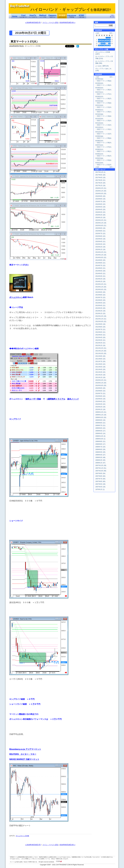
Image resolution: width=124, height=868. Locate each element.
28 (104, 45)
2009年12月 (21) (101, 412)
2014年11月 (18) (101, 255)
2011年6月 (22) (100, 364)
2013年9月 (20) (100, 292)
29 (107, 45)
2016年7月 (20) (100, 202)
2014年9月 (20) (100, 260)
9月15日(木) (99, 119)
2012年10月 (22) (101, 321)
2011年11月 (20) (101, 351)
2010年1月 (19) (100, 409)
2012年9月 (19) (100, 324)
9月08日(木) (99, 141)
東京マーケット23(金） (105, 103)
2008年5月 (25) (100, 452)
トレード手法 (43, 16)
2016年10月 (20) (101, 194)
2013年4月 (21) (100, 305)
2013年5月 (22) (100, 303)
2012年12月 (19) (101, 316)
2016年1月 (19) (100, 218)
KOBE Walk (81, 16)
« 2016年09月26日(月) (33, 22)
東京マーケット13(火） (105, 129)
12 (99, 42)
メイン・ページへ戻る (50, 22)
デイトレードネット (15, 16)
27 (102, 45)
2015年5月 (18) (100, 239)
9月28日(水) (99, 88)
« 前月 (97, 33)
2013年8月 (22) (100, 295)
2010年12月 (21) (101, 380)
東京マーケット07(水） (105, 147)
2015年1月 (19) (100, 250)
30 (109, 45)
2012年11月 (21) (101, 319)
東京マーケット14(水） (105, 125)
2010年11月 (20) (101, 383)
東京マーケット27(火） (25, 42)
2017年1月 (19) (100, 186)
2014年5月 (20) (100, 271)
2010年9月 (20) (100, 388)
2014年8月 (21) (100, 263)
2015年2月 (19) (100, 247)
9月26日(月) (99, 97)
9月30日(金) (99, 79)
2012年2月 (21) (100, 343)
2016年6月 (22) (100, 204)
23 (109, 44)
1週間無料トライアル (56, 399)
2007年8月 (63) (100, 476)
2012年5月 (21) (100, 335)
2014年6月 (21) (100, 268)
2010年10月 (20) (101, 385)
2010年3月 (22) (100, 404)
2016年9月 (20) (100, 196)
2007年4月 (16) (100, 487)
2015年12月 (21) (101, 220)
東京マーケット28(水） (105, 90)
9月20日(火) (99, 110)
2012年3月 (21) (100, 340)
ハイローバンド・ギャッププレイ (71, 9)
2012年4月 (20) (100, 337)
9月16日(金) (99, 114)
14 (104, 42)
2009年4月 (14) (100, 433)
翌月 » (111, 33)
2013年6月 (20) (100, 300)
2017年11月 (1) (100, 172)
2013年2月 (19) (100, 311)
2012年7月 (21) (100, 329)
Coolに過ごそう (23, 16)
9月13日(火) (99, 127)
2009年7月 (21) (100, 425)
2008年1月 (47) (100, 463)
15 (107, 42)
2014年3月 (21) (100, 276)
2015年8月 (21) (100, 231)
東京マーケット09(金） (105, 138)
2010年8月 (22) (100, 391)
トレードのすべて (33, 16)
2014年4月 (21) (100, 273)
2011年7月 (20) (100, 361)
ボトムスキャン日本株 (22, 836)
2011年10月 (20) (101, 353)
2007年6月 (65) (100, 481)
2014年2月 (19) (100, 279)
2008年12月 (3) (100, 436)
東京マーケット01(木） (105, 165)
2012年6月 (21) (100, 332)
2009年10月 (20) (101, 417)
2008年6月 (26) (100, 449)
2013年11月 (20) (101, 287)
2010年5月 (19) (100, 399)
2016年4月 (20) (100, 210)
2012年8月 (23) (100, 327)
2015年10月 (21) (101, 226)
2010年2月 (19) (100, 407)
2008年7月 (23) (100, 447)
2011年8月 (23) (100, 359)
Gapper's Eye (52, 16)
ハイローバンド (62, 16)
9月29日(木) (99, 83)
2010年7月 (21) (100, 393)
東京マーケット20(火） (105, 112)
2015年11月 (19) (101, 223)
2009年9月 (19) (100, 420)
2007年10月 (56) (101, 471)
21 (104, 44)
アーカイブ (102, 170)
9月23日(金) (99, 101)
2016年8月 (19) (100, 199)
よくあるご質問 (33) (102, 66)
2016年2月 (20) (100, 215)
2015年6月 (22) (100, 236)
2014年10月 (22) (101, 258)
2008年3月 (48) (100, 457)
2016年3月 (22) (100, 212)
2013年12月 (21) (101, 284)
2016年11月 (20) (101, 191)
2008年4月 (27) (100, 455)
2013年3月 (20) (100, 308)
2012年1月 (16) (100, 345)
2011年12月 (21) (101, 348)
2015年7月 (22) (100, 234)
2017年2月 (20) (100, 183)
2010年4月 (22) (100, 401)
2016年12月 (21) (101, 188)
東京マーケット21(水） (105, 107)
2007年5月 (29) (100, 484)
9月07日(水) (99, 145)
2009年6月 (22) (100, 428)
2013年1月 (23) (100, 313)
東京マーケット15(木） (105, 121)
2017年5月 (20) (100, 175)
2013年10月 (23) (101, 289)
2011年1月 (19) (100, 377)
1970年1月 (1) (100, 489)
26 (99, 45)
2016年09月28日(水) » (68, 22)
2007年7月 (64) (100, 479)
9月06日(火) (99, 149)
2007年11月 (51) (101, 468)
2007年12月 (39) (101, 465)
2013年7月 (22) (100, 297)
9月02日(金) (99, 158)
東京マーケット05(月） (105, 156)
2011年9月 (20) (100, 356)
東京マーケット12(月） (105, 134)
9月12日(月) (99, 132)
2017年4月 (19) (100, 178)
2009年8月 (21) (100, 423)
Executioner (72, 16)
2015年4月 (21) (100, 242)
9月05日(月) (99, 154)
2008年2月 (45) (100, 460)
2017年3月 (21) (100, 180)
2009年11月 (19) (101, 415)
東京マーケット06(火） (105, 151)
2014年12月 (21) (101, 252)
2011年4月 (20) (100, 369)
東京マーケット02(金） (105, 160)
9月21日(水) (99, 105)
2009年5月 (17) (100, 431)
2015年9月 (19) (100, 228)
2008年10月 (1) (100, 439)
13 (102, 42)
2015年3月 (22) (100, 244)
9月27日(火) (99, 92)
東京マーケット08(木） (105, 143)
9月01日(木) (99, 163)
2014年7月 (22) (100, 266)
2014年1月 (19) (100, 281)
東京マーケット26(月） (105, 99)
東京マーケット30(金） (105, 81)
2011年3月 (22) (100, 372)
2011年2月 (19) (100, 375)
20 (102, 44)
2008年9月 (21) (100, 441)
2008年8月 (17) (100, 444)
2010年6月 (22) (100, 396)
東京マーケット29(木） (105, 85)
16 (109, 42)
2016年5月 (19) (100, 207)
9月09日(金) (99, 136)
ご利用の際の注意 (112, 16)
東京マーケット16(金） (105, 116)
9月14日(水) (99, 123)
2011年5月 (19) (100, 367)
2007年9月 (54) (100, 473)
